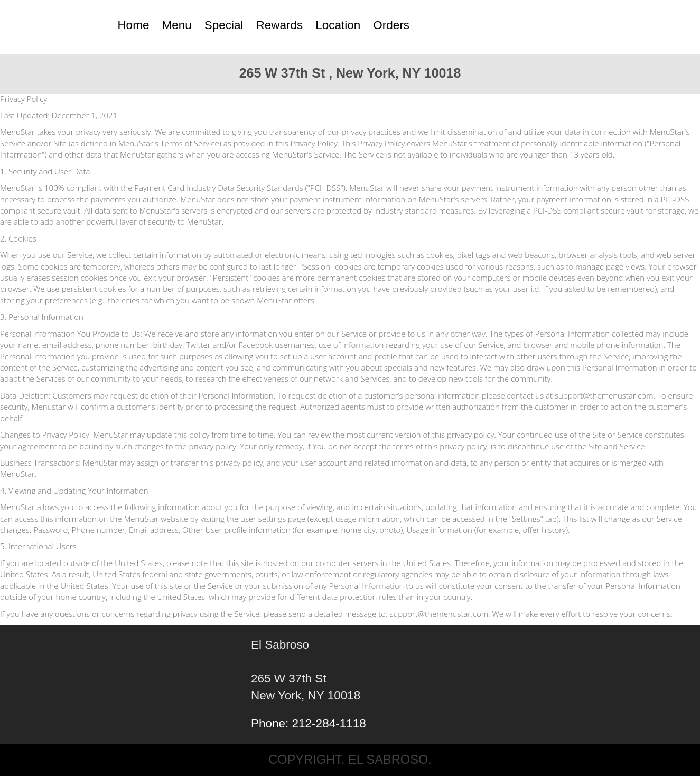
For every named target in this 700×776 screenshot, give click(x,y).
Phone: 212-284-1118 (309, 723)
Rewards (280, 25)
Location (338, 25)
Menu (176, 25)
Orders (391, 25)
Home (133, 25)
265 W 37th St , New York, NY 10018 (350, 73)
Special (224, 25)
